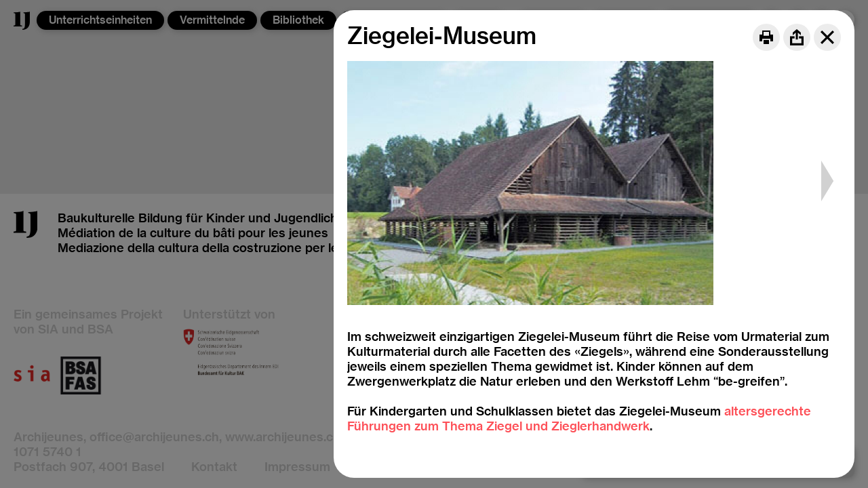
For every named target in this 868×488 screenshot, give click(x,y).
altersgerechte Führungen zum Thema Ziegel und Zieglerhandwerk (579, 419)
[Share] (797, 37)
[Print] (766, 37)
